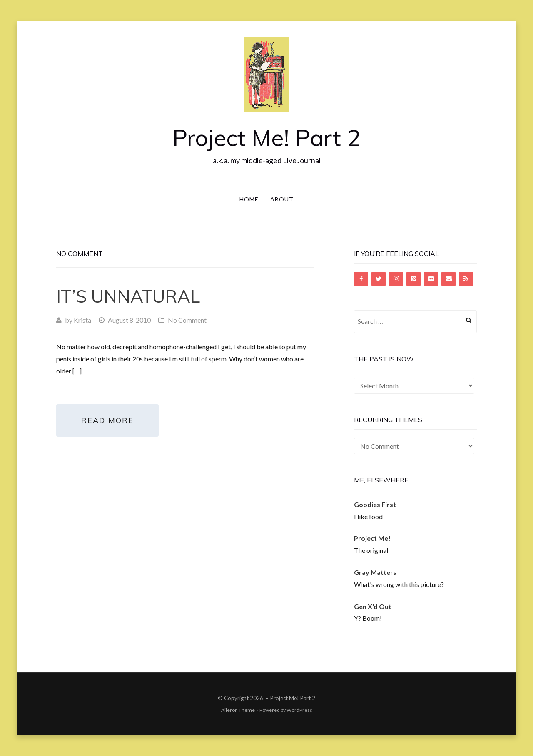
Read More (107, 420)
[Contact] (448, 279)
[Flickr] (431, 279)
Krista (82, 320)
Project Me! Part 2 (266, 138)
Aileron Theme (238, 710)
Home (249, 199)
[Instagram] (396, 279)
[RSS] (466, 279)
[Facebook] (361, 279)
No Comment (187, 320)
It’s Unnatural (128, 296)
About (282, 199)
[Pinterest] (413, 279)
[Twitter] (379, 279)
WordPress (299, 710)
